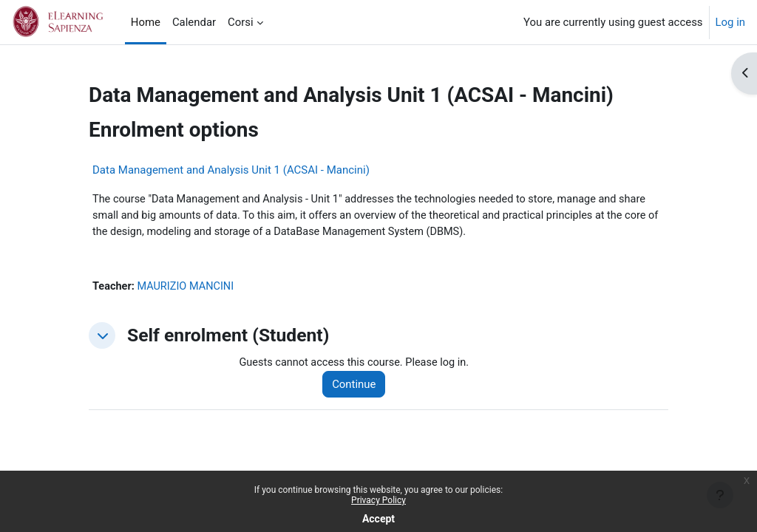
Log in (730, 22)
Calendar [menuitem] (194, 22)
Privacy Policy (378, 500)
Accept (378, 519)
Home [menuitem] (146, 22)
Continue (357, 386)
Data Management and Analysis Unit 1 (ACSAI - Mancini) (231, 170)
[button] (102, 338)
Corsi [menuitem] (241, 22)
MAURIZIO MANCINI (188, 289)
